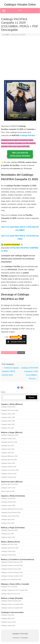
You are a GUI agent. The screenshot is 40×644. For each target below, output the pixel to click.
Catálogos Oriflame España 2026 (11, 601)
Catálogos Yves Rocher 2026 (10, 470)
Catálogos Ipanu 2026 (8, 520)
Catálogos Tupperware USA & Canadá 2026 (14, 590)
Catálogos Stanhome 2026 (9, 442)
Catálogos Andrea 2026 (8, 407)
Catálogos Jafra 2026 (8, 453)
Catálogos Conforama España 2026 (12, 608)
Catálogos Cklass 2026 (8, 414)
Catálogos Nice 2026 (7, 428)
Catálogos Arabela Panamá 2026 (11, 569)
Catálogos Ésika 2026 (8, 618)
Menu (20, 11)
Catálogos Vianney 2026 (8, 477)
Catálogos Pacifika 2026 (8, 502)
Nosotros (16, 638)
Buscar (3, 392)
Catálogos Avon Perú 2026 (9, 544)
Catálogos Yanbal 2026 (8, 626)
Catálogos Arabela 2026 (8, 439)
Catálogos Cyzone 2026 (8, 622)
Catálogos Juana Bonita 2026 (10, 516)
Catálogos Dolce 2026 (8, 523)
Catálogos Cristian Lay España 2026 (12, 604)
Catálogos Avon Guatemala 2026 (11, 579)
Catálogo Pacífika (27, 135)
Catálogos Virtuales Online (20, 4)
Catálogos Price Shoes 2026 (10, 410)
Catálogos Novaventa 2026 (9, 530)
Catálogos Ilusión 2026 (8, 417)
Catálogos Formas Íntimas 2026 (11, 512)
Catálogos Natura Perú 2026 (10, 548)
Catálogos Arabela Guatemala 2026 (12, 562)
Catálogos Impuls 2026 (8, 421)
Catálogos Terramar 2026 (9, 474)
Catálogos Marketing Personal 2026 (12, 509)
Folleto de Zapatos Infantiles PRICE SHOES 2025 (11, 371)
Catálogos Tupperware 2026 (10, 435)
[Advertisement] (20, 59)
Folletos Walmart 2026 (8, 491)
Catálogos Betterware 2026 (9, 456)
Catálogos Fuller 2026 (8, 449)
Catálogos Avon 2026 (8, 446)
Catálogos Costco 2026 (8, 488)
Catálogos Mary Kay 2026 (9, 460)
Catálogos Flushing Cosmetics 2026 (12, 576)
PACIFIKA (21, 353)
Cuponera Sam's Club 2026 (9, 484)
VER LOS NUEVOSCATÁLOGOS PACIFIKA (20, 154)
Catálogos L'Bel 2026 (8, 615)
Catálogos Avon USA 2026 (9, 587)
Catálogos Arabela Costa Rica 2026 (12, 565)
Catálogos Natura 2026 (8, 463)
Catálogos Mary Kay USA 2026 (10, 594)
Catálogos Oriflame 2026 (9, 467)
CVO (7, 35)
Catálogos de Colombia (9, 353)
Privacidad (24, 638)
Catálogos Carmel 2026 (8, 498)
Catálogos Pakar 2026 (8, 424)
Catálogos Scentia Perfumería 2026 (12, 572)
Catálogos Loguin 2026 (8, 505)
